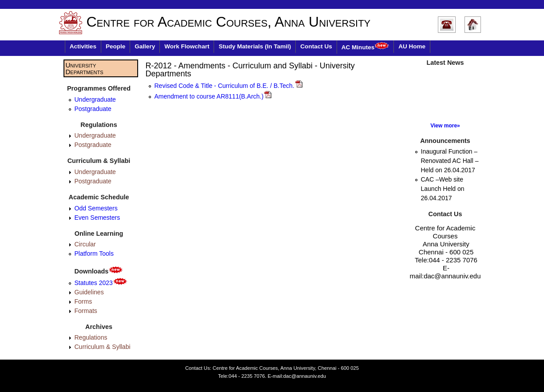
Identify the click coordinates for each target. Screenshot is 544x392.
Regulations (91, 337)
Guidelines (89, 292)
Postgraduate (93, 109)
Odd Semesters (96, 208)
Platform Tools (94, 253)
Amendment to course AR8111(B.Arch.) (214, 96)
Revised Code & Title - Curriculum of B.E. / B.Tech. (229, 86)
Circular (85, 244)
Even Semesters (97, 218)
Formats (86, 311)
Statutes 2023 (101, 283)
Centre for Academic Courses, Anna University (229, 22)
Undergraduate (95, 99)
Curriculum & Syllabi (103, 347)
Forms (83, 301)
